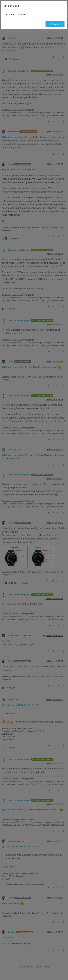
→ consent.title (55, 24)
